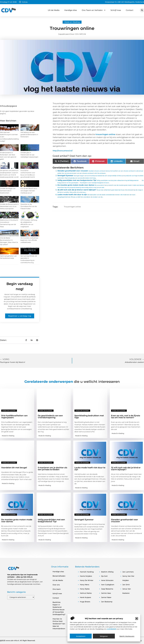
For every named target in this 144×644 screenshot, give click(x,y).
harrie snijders (86, 576)
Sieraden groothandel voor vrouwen (73, 171)
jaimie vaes (106, 593)
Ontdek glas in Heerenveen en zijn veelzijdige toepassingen (29, 155)
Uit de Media (54, 10)
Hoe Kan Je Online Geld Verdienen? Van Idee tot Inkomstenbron (59, 624)
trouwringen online (105, 134)
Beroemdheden (59, 576)
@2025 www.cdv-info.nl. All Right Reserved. (18, 640)
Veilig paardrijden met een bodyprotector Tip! (77, 180)
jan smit (126, 585)
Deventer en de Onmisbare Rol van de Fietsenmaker (29, 206)
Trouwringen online (72, 207)
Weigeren (104, 637)
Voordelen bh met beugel (14, 468)
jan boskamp (107, 602)
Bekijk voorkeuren (127, 637)
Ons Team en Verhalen (94, 10)
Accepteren (81, 637)
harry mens (85, 585)
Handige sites (71, 10)
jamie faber (106, 597)
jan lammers (128, 572)
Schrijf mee (116, 10)
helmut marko (86, 593)
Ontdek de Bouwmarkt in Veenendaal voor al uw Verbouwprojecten (9, 206)
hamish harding (87, 572)
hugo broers (85, 602)
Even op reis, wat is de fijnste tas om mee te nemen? (126, 417)
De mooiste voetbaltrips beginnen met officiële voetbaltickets (29, 240)
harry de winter (87, 580)
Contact (130, 10)
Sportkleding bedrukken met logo (89, 417)
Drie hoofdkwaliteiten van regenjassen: (14, 417)
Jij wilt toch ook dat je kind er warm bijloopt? (77, 190)
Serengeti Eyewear (65, 175)
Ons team (57, 589)
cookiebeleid (112, 630)
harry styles (85, 589)
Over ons (56, 585)
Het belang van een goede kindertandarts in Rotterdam (29, 135)
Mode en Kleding (72, 22)
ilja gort (104, 576)
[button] (137, 619)
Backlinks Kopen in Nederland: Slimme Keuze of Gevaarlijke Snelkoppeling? (59, 608)
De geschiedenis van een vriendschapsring (50, 417)
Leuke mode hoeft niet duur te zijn (72, 194)
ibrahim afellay (107, 572)
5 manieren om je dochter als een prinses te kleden (52, 469)
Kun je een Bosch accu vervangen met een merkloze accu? (29, 191)
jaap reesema (107, 589)
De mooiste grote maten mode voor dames (76, 185)
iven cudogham (108, 585)
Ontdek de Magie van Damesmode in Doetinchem (8, 191)
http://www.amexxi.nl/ (63, 151)
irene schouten (107, 580)
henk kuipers (85, 597)
